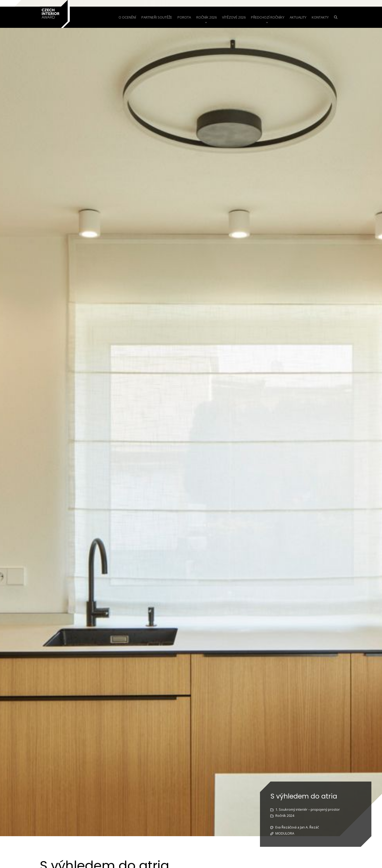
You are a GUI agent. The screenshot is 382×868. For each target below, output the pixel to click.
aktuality (298, 17)
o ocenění (127, 17)
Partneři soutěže (157, 17)
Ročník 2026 (207, 17)
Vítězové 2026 (234, 17)
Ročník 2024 (285, 815)
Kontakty (320, 17)
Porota (184, 17)
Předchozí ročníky (268, 17)
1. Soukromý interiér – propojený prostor (308, 809)
